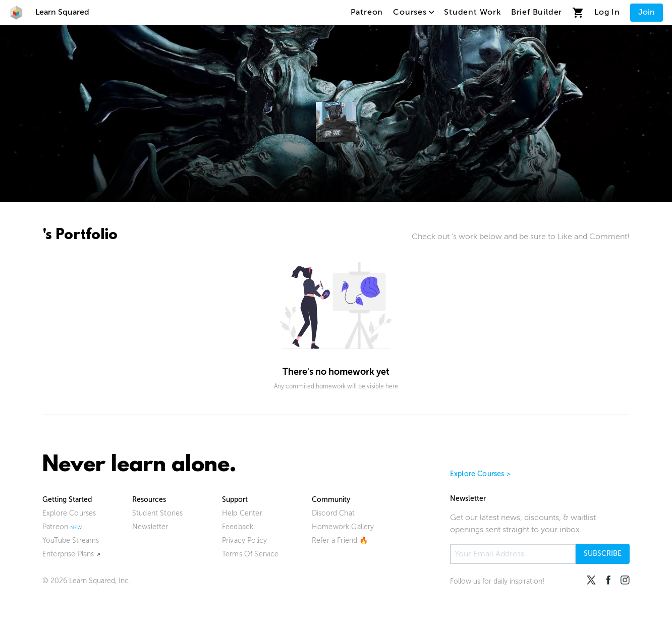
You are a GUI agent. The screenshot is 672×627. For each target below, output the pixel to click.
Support (235, 500)
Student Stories (157, 513)
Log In (607, 12)
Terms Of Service (250, 554)
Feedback (238, 527)
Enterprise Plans (68, 554)
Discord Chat (333, 513)
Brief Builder (537, 12)
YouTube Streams (71, 540)
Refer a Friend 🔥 (340, 540)
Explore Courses (69, 513)
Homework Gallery (343, 527)
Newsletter (150, 527)
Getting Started (67, 500)
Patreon (367, 12)
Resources (149, 500)
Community (331, 500)
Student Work (472, 12)
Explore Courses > (480, 474)
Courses (413, 12)
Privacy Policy (244, 540)
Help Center (242, 513)
